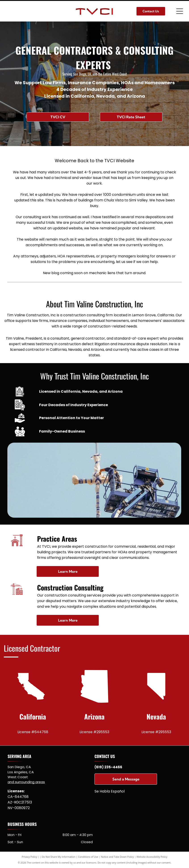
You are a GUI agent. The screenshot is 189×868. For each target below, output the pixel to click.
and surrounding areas (26, 782)
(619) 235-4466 (108, 767)
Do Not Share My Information (59, 857)
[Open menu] (180, 11)
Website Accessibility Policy (152, 857)
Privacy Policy (29, 857)
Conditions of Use (88, 857)
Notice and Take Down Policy (118, 857)
